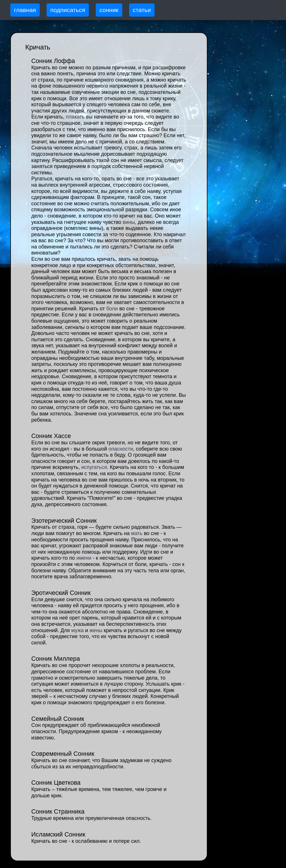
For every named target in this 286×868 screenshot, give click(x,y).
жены (96, 630)
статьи (142, 10)
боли (112, 309)
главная (25, 10)
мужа (77, 630)
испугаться (94, 467)
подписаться (68, 10)
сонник (109, 10)
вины (129, 222)
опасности (121, 449)
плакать (75, 117)
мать (137, 533)
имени (84, 558)
